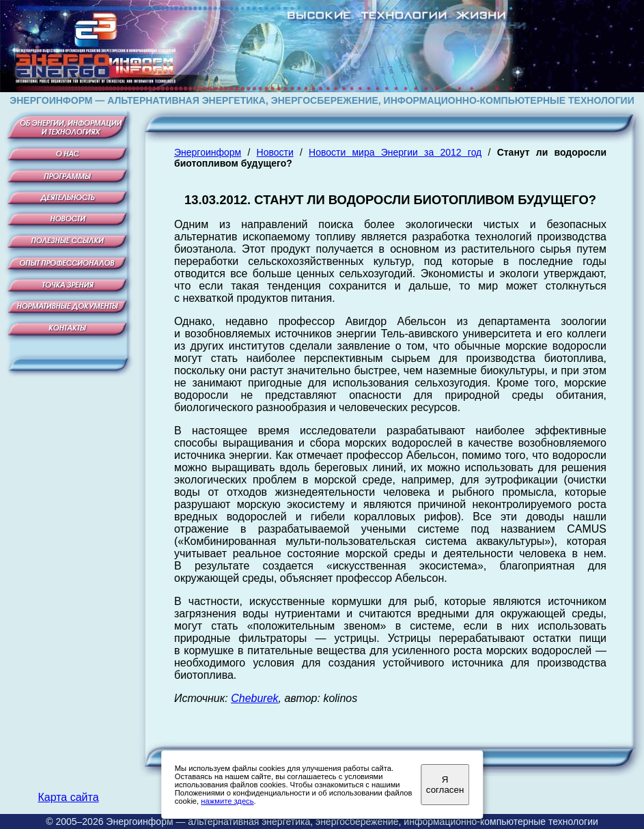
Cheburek (254, 698)
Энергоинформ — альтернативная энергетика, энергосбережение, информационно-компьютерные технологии (352, 821)
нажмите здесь (227, 801)
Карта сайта (68, 797)
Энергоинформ (208, 152)
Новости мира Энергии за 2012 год (395, 152)
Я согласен (445, 785)
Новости (275, 152)
